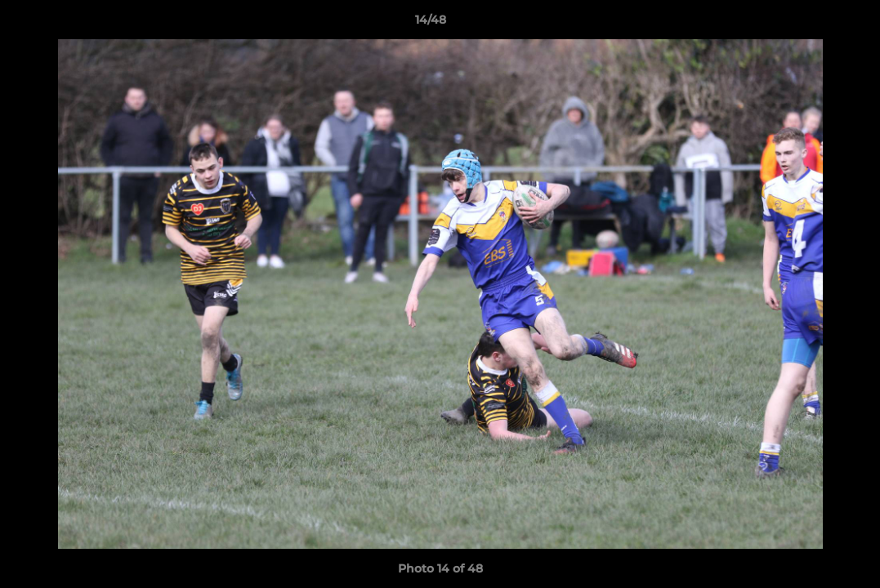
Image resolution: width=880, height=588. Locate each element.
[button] (811, 24)
